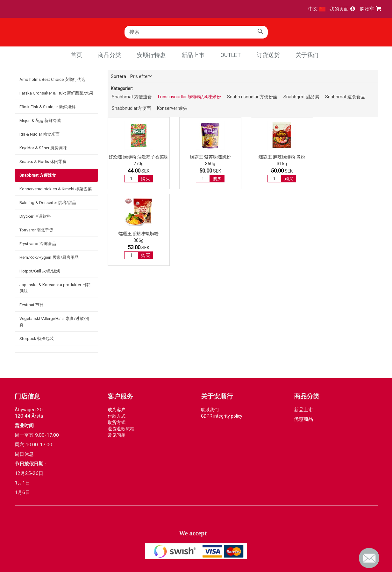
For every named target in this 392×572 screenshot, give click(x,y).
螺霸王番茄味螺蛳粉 (347, 157)
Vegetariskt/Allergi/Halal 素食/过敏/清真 (54, 322)
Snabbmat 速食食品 (345, 97)
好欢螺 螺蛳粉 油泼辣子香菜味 (138, 160)
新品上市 (193, 55)
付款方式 (117, 416)
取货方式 (117, 422)
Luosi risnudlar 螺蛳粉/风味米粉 (189, 97)
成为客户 (117, 410)
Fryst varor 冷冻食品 (38, 244)
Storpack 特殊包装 (37, 339)
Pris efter (141, 76)
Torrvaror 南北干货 (36, 230)
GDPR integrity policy (222, 416)
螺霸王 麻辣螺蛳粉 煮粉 (277, 157)
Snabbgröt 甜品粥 (301, 97)
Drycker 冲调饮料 (35, 216)
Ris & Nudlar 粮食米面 (39, 134)
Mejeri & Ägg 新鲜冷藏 (40, 120)
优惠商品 (303, 419)
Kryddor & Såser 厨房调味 (43, 148)
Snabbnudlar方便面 (131, 108)
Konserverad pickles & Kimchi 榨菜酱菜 (56, 189)
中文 (317, 9)
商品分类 (110, 55)
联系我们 (210, 410)
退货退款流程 (121, 429)
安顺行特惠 (151, 55)
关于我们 (307, 55)
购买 (145, 184)
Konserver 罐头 (172, 108)
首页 (76, 55)
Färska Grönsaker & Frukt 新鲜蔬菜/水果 (56, 93)
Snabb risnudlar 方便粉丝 (252, 97)
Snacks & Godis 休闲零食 (43, 162)
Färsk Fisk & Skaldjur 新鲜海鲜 (47, 107)
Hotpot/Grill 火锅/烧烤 (40, 271)
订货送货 (268, 55)
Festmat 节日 (32, 305)
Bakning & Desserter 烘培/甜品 (48, 203)
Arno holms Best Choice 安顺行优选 (52, 79)
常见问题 (117, 435)
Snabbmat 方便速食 (38, 175)
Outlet (231, 55)
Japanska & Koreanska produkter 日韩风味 (55, 288)
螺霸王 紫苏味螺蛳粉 (208, 157)
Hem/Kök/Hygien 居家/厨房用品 (49, 257)
